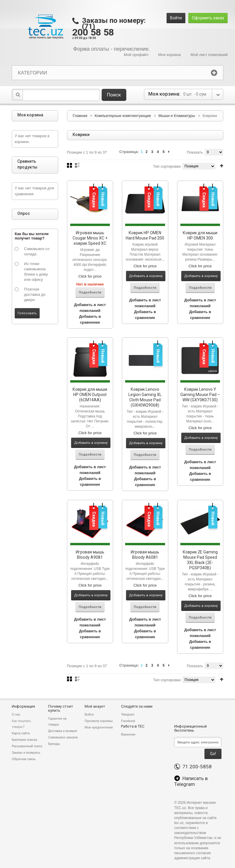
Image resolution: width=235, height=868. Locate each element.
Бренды (54, 744)
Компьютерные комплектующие (123, 116)
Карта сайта (21, 733)
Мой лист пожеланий (209, 55)
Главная (80, 116)
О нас (16, 714)
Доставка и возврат (63, 731)
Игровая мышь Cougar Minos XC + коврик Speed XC (90, 238)
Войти (176, 18)
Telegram (128, 714)
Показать (195, 152)
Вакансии (128, 734)
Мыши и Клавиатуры (177, 116)
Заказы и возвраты (26, 753)
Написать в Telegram (191, 781)
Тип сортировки (167, 166)
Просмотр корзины (99, 721)
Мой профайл (136, 55)
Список (77, 165)
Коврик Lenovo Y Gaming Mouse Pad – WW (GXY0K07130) (200, 395)
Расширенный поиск (27, 746)
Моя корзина (170, 55)
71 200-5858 (193, 767)
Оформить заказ (208, 18)
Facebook (128, 721)
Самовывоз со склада (37, 251)
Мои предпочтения (99, 727)
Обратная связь (24, 759)
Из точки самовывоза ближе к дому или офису (36, 272)
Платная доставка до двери (35, 294)
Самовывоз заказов (63, 737)
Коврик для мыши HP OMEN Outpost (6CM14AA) (90, 395)
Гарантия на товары (57, 721)
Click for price (90, 276)
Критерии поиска (24, 740)
